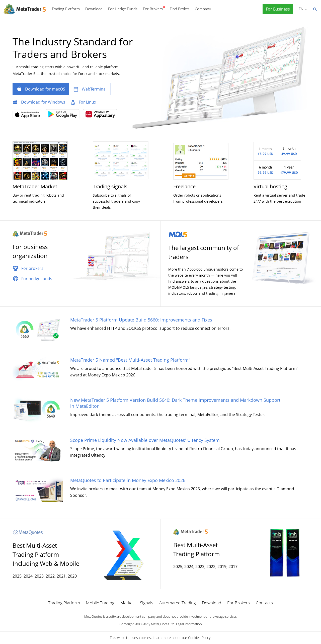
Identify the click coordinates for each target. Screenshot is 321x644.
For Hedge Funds (123, 9)
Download (94, 9)
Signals (147, 603)
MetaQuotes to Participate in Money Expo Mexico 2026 (128, 480)
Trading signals (110, 186)
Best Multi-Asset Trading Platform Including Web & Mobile (46, 554)
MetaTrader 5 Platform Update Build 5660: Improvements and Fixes (141, 320)
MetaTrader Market (35, 186)
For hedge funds (37, 279)
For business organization (30, 251)
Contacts (264, 603)
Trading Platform (66, 9)
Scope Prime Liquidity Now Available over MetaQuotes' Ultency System (145, 440)
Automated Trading (178, 603)
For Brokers (153, 9)
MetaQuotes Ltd (163, 624)
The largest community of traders (204, 252)
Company (203, 9)
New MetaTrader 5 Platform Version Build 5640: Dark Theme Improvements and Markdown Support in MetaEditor (175, 403)
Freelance (184, 186)
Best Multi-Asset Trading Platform (196, 549)
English (300, 9)
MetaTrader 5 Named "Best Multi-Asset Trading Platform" (130, 360)
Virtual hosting (270, 186)
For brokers (32, 268)
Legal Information (189, 624)
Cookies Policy (199, 638)
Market (127, 603)
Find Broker (180, 9)
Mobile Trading (100, 603)
